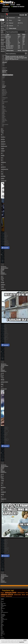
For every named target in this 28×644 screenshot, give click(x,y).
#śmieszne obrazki (5, 338)
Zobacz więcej (13, 28)
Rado (9, 44)
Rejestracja (5, 11)
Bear (9, 40)
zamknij (25, 640)
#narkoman (5, 440)
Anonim (9, 36)
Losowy (13, 5)
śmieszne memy (11, 592)
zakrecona (10, 48)
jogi (17, 56)
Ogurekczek (15, 59)
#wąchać (4, 434)
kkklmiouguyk (10, 58)
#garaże (4, 239)
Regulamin (3, 639)
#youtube (4, 236)
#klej (3, 437)
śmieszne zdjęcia (5, 71)
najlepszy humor (17, 595)
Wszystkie (25, 50)
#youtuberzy (5, 244)
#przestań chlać (4, 552)
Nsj (11, 59)
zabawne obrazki (21, 593)
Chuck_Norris (10, 47)
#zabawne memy (5, 334)
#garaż (4, 233)
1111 (15, 58)
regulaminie (22, 642)
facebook (3, 596)
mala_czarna (10, 46)
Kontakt (2, 638)
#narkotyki (5, 428)
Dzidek (8, 56)
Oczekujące (6, 7)
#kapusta (4, 543)
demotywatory (8, 75)
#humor (4, 331)
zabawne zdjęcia (7, 594)
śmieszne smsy (9, 596)
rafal (9, 42)
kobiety (2, 593)
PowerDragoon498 (22, 58)
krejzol (9, 37)
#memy (4, 328)
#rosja (4, 326)
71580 (19, 20)
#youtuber (5, 241)
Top (6, 5)
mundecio (21, 56)
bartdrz (8, 59)
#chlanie (4, 540)
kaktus (9, 43)
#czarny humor (4, 431)
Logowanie (5, 9)
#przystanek (5, 548)
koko (9, 39)
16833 (19, 18)
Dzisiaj (19, 50)
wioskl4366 (13, 56)
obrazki (5, 62)
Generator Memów (18, 7)
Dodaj (18, 5)
